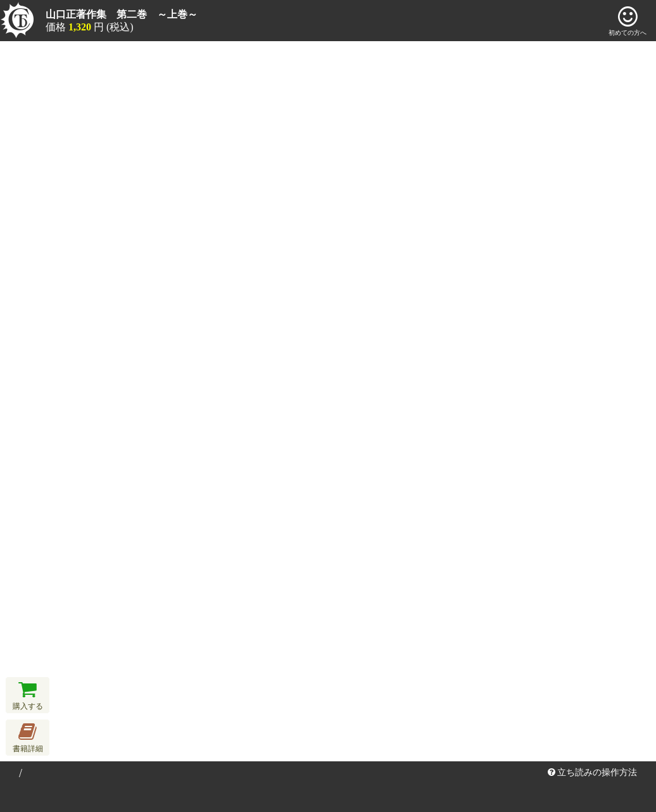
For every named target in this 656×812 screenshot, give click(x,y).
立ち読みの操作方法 (593, 772)
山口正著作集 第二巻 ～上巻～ (122, 14)
